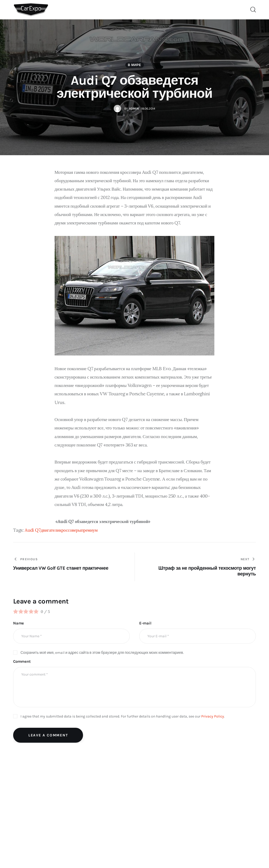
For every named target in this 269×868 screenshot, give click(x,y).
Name (19, 623)
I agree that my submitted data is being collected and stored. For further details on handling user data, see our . (123, 716)
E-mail (145, 623)
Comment (22, 661)
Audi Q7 (33, 530)
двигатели (50, 530)
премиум (89, 530)
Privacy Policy (213, 716)
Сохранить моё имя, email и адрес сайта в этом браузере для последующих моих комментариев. (102, 653)
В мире (135, 65)
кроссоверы (70, 530)
